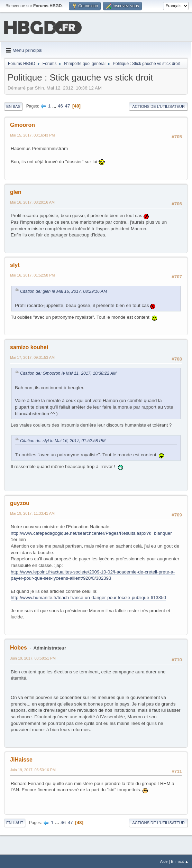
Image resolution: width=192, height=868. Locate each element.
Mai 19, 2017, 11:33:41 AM (32, 513)
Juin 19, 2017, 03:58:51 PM (33, 657)
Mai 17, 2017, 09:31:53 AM (32, 357)
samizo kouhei (29, 347)
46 (60, 105)
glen (16, 191)
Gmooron (22, 124)
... (55, 105)
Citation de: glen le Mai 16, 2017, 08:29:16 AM (63, 291)
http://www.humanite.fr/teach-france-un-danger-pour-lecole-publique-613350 (88, 597)
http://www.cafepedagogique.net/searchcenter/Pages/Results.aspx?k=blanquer (91, 533)
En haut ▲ (180, 861)
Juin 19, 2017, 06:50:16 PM (33, 769)
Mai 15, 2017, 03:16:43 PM (32, 134)
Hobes (19, 647)
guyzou (20, 502)
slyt (15, 264)
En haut (15, 822)
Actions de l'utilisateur (158, 106)
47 (68, 105)
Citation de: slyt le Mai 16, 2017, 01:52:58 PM (63, 440)
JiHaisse (21, 759)
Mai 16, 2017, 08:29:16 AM (32, 202)
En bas (13, 106)
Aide (164, 861)
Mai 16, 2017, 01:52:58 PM (32, 274)
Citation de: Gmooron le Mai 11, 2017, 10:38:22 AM (68, 373)
